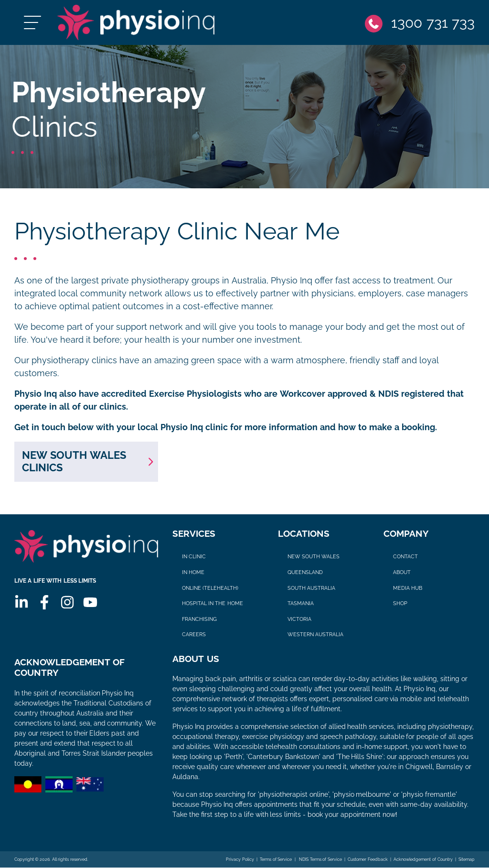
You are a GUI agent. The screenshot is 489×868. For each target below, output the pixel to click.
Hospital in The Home (212, 604)
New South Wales (314, 557)
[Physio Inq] (137, 23)
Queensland (305, 573)
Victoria (299, 619)
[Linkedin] (21, 603)
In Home (193, 573)
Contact (405, 557)
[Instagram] (67, 603)
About (402, 573)
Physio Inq (292, 281)
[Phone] (420, 23)
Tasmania (301, 604)
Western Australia (315, 635)
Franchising (199, 619)
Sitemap (467, 860)
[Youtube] (90, 603)
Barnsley (450, 767)
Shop (400, 604)
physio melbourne (362, 795)
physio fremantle (429, 795)
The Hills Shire (360, 757)
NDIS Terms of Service (320, 860)
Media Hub (408, 588)
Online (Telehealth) (210, 588)
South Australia (311, 588)
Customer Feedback (368, 860)
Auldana (185, 777)
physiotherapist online (294, 795)
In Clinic (194, 557)
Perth (234, 757)
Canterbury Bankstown (283, 757)
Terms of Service (276, 860)
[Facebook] (44, 603)
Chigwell (419, 767)
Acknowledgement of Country (423, 860)
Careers (194, 635)
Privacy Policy (240, 860)
